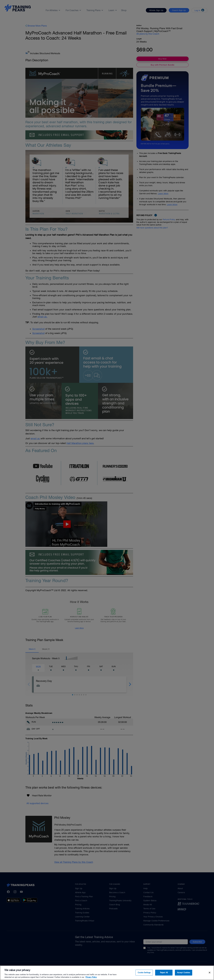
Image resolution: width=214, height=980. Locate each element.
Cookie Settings (144, 973)
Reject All (164, 973)
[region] (107, 973)
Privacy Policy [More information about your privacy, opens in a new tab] (91, 977)
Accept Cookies (184, 973)
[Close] (210, 973)
